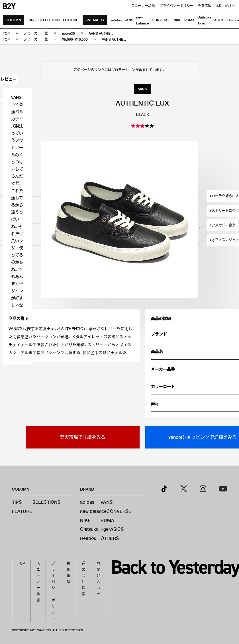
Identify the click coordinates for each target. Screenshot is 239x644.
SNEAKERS (95, 20)
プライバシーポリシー (176, 6)
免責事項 (205, 6)
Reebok (88, 538)
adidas (116, 20)
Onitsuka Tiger (95, 529)
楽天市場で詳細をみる (83, 437)
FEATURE (71, 20)
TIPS (32, 20)
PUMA (189, 20)
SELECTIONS (49, 20)
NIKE (177, 20)
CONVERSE (161, 20)
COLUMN (13, 20)
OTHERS (110, 538)
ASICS (219, 20)
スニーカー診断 (143, 6)
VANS (129, 20)
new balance (93, 511)
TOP (21, 563)
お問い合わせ (226, 6)
